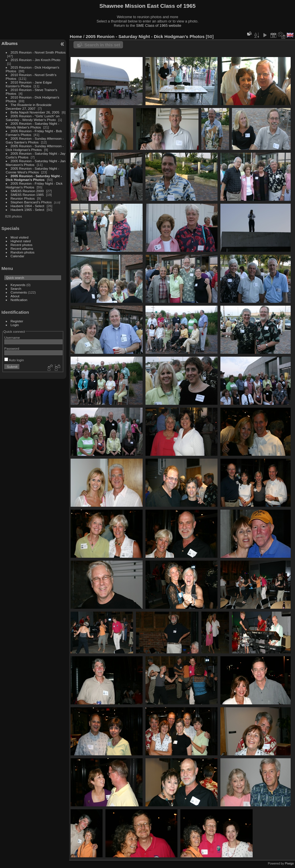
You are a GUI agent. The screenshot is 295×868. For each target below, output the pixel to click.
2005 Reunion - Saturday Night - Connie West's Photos (33, 170)
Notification (19, 300)
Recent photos (22, 245)
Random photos (23, 252)
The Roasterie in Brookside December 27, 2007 (29, 107)
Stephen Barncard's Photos (31, 202)
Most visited (20, 237)
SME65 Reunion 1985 (27, 195)
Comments (19, 292)
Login (15, 325)
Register (17, 321)
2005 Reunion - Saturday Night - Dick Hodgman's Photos (34, 178)
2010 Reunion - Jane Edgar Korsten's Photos (29, 84)
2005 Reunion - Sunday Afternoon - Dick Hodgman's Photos (35, 148)
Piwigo (289, 863)
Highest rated (21, 241)
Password (12, 348)
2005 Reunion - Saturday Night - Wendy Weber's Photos (33, 125)
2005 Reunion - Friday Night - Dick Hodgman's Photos (34, 185)
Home (76, 36)
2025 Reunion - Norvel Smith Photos (38, 52)
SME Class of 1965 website (159, 25)
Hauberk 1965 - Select (28, 210)
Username (12, 337)
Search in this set (102, 45)
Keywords (18, 285)
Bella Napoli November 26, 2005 (35, 112)
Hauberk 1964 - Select (28, 206)
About (15, 296)
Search (16, 289)
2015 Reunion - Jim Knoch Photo (36, 60)
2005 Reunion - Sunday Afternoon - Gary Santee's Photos (35, 140)
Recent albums (22, 248)
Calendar (18, 256)
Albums (10, 43)
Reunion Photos (23, 198)
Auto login (14, 360)
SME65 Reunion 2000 (27, 191)
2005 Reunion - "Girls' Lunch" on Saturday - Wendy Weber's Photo (33, 118)
